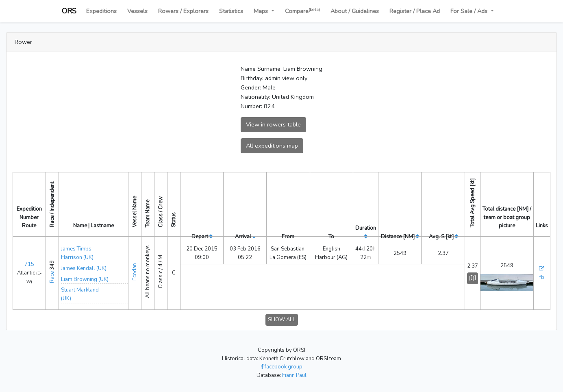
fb (542, 277)
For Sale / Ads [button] (470, 11)
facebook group (281, 367)
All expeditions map (272, 146)
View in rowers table (273, 124)
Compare (302, 11)
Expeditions (101, 11)
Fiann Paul (294, 375)
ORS (69, 11)
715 (29, 264)
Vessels (137, 11)
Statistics (231, 11)
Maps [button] (262, 11)
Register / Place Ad (415, 11)
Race (52, 277)
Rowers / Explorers (183, 11)
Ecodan (135, 272)
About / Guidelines (355, 11)
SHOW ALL (282, 320)
